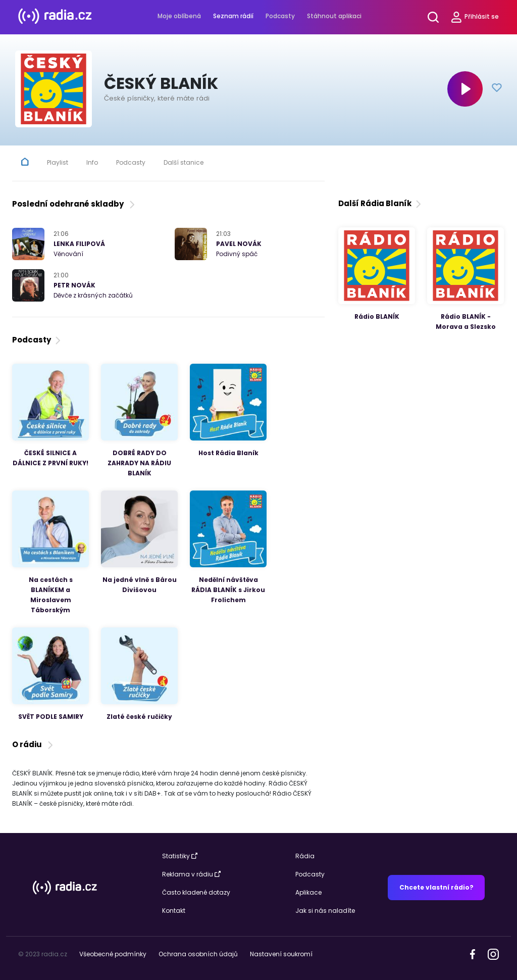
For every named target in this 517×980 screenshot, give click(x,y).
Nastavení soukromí (281, 954)
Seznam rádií (233, 16)
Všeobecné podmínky (113, 954)
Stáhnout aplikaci (334, 16)
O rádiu (34, 744)
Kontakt (174, 911)
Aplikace (308, 892)
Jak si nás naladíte (325, 911)
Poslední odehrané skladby (74, 204)
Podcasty (280, 16)
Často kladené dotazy (196, 892)
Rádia (305, 856)
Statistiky (180, 856)
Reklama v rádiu (191, 874)
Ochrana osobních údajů (198, 954)
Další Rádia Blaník (381, 203)
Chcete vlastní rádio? (436, 887)
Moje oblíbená (179, 16)
